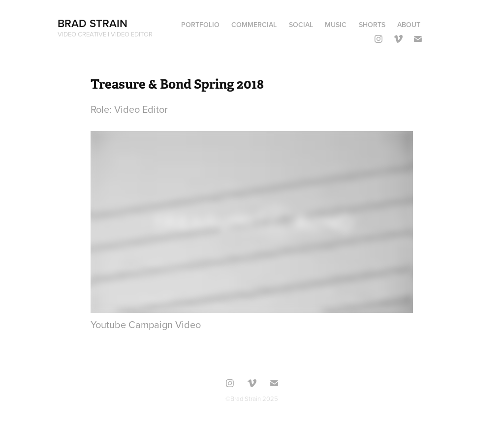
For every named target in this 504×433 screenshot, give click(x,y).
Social (301, 25)
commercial (254, 25)
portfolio (200, 25)
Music (336, 25)
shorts (372, 25)
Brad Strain (93, 23)
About (409, 25)
